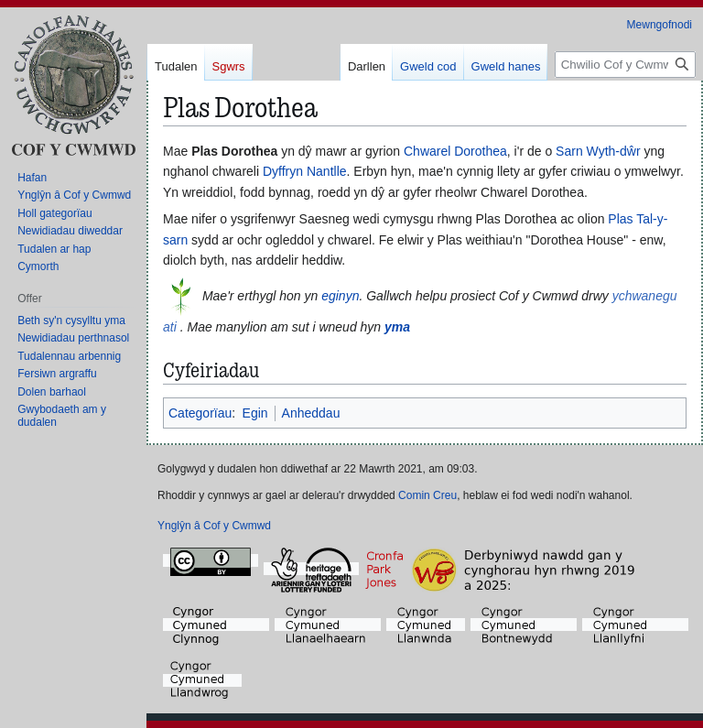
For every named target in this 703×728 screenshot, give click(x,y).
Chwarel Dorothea (455, 151)
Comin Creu (427, 495)
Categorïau (200, 413)
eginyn (340, 296)
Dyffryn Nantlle (305, 171)
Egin (255, 413)
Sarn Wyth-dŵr (598, 151)
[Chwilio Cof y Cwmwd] (625, 65)
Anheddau (311, 413)
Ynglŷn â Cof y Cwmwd (214, 526)
